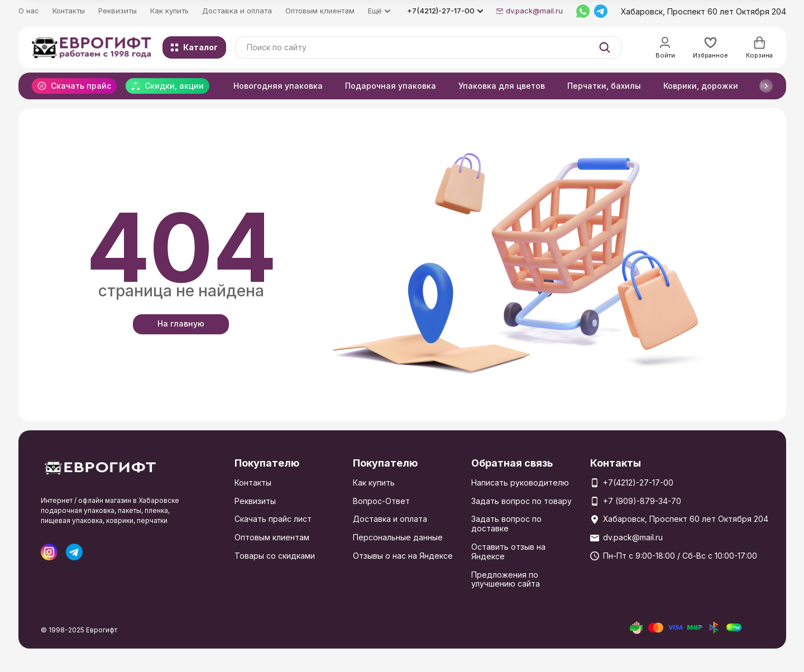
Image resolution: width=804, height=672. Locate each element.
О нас (29, 11)
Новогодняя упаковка (278, 86)
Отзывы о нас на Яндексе (403, 556)
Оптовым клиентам (320, 11)
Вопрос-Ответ (381, 501)
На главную (181, 323)
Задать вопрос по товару (521, 501)
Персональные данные (398, 537)
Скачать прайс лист (273, 519)
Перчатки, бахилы (604, 86)
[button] (766, 86)
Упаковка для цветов (502, 86)
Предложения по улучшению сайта (506, 579)
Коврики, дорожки (701, 86)
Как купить (169, 11)
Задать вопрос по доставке (506, 524)
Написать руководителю (520, 483)
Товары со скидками (275, 556)
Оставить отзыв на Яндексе (508, 551)
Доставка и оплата (237, 11)
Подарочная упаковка (391, 86)
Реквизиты (118, 11)
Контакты (69, 11)
